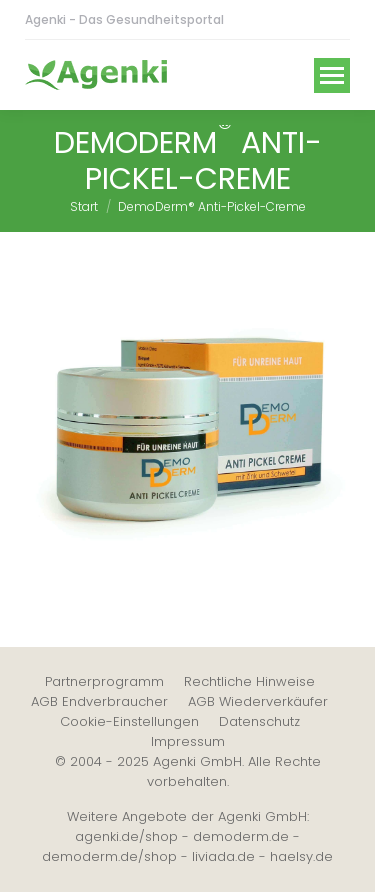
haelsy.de (301, 856)
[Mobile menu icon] (332, 75)
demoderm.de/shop (109, 856)
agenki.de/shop (126, 836)
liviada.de (223, 856)
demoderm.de (241, 836)
